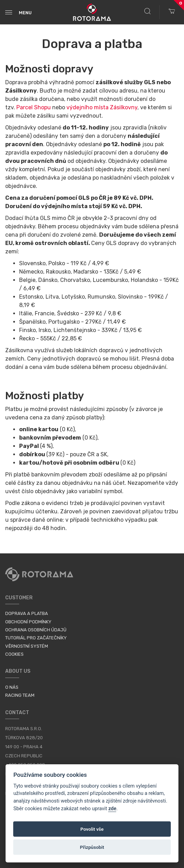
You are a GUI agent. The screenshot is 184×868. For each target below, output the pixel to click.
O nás (12, 687)
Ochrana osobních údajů (36, 630)
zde (112, 809)
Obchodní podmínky (28, 622)
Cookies (14, 654)
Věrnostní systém (27, 646)
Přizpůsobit (92, 847)
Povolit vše (92, 829)
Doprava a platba (27, 613)
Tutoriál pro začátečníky (36, 638)
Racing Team (20, 695)
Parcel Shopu (34, 107)
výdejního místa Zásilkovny (102, 107)
